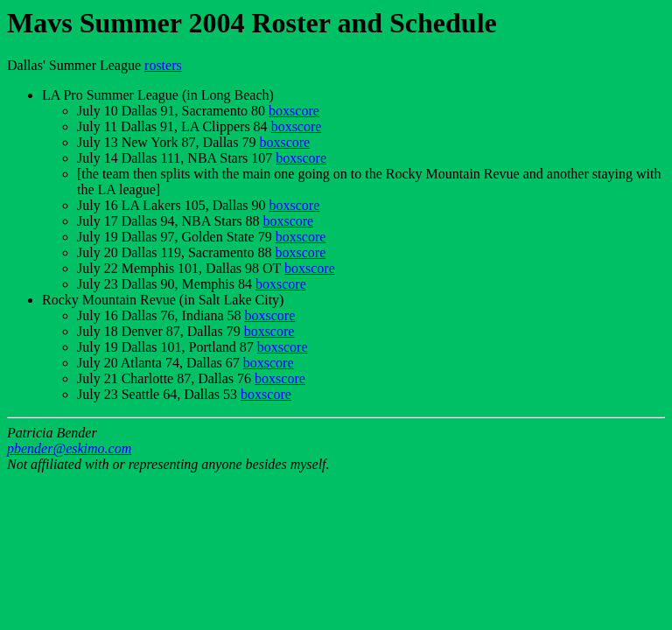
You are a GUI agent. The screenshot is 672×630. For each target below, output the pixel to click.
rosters (163, 65)
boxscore (294, 111)
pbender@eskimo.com (69, 448)
